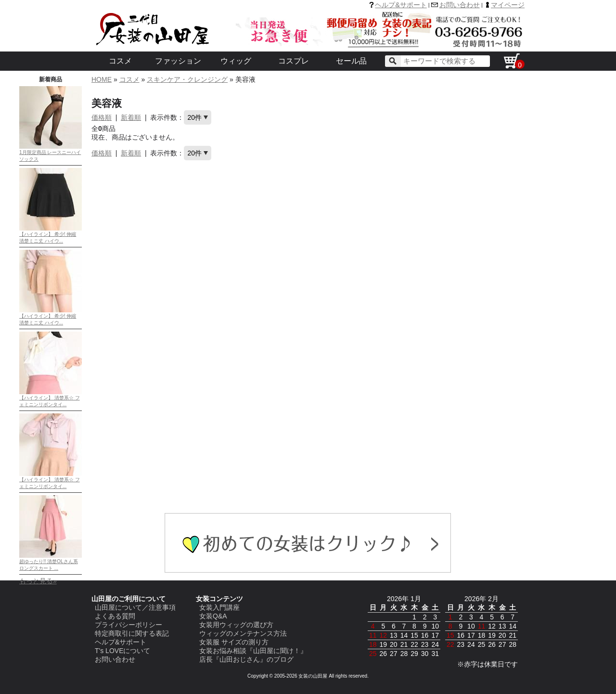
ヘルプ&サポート (401, 5)
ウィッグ (236, 61)
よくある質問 (115, 616)
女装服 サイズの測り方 (234, 642)
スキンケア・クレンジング (187, 79)
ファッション (178, 61)
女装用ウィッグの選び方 (236, 625)
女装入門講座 (219, 607)
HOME (102, 79)
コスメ (120, 61)
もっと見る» (38, 581)
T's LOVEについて (122, 651)
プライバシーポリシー (128, 625)
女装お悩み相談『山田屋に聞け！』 (253, 651)
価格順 (102, 117)
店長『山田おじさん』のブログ (246, 659)
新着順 (131, 117)
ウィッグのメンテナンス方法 (243, 633)
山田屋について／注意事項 (135, 607)
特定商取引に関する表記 (132, 633)
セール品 (351, 61)
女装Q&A (213, 616)
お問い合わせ (460, 5)
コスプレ (294, 61)
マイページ (508, 5)
